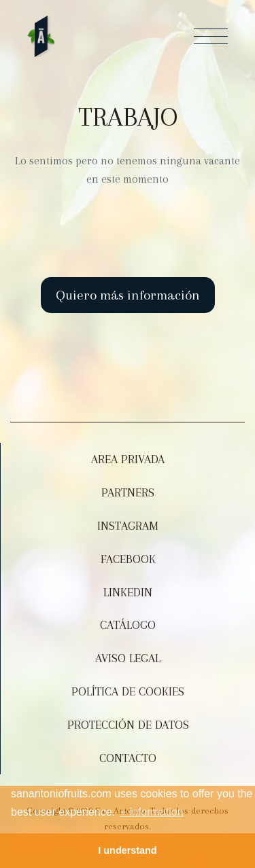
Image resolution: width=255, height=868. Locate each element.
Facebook (128, 559)
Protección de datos (128, 725)
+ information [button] (152, 812)
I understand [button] (127, 850)
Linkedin (128, 592)
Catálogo (128, 625)
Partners (128, 492)
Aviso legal (128, 658)
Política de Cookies (128, 691)
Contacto (128, 758)
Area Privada (128, 459)
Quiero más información (128, 295)
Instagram (128, 526)
